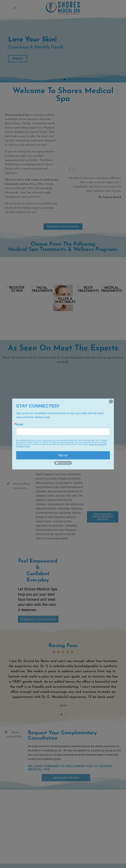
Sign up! (63, 455)
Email (20, 425)
